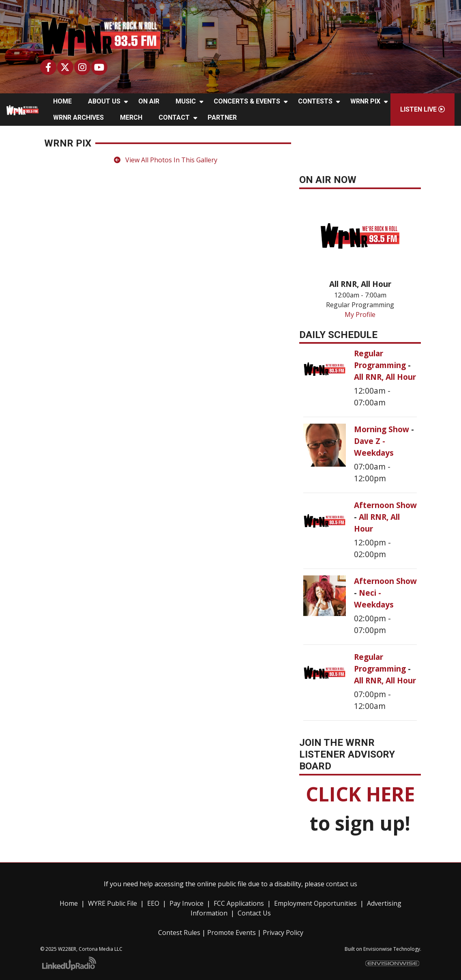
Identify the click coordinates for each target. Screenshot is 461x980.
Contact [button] (174, 117)
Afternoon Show (385, 505)
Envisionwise (378, 949)
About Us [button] (104, 101)
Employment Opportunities (315, 903)
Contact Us (254, 913)
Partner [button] (222, 117)
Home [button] (62, 101)
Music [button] (186, 101)
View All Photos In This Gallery (166, 160)
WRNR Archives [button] (78, 117)
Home (69, 903)
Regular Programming (381, 359)
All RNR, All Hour (385, 377)
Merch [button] (131, 117)
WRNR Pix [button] (365, 101)
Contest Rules (179, 933)
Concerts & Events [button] (247, 101)
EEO (153, 903)
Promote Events (232, 933)
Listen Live (422, 109)
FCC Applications (239, 903)
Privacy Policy (283, 933)
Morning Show (383, 429)
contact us (342, 884)
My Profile (360, 314)
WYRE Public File (113, 903)
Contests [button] (315, 101)
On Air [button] (149, 101)
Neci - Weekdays (374, 599)
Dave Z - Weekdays (374, 447)
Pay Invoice (187, 903)
